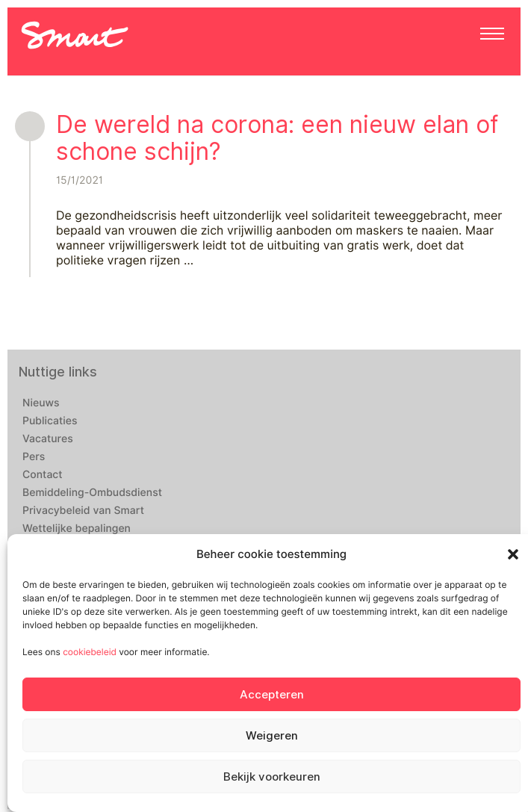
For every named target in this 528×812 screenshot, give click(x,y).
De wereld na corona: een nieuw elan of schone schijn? (277, 138)
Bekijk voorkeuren (272, 777)
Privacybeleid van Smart (83, 511)
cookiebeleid (90, 652)
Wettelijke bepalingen (77, 529)
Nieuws (41, 403)
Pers (34, 457)
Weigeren (272, 736)
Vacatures (48, 439)
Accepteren (272, 695)
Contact (43, 475)
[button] (513, 554)
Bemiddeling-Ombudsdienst (92, 493)
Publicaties (50, 421)
